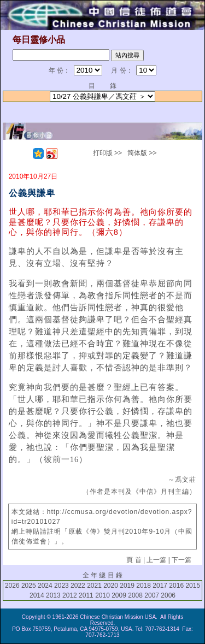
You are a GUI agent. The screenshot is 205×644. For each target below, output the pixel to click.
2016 (176, 586)
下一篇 (181, 560)
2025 (29, 586)
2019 (127, 586)
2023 (61, 586)
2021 (94, 586)
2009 (119, 595)
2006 (168, 595)
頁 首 (134, 560)
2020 (111, 586)
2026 (12, 586)
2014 (37, 595)
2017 (160, 586)
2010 (102, 595)
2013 (53, 595)
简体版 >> (142, 153)
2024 (45, 586)
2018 (143, 586)
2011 (86, 595)
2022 (78, 586)
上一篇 (156, 560)
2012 (70, 595)
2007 (152, 595)
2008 (135, 595)
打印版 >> (107, 153)
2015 (193, 586)
